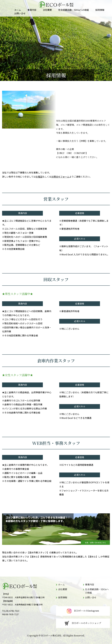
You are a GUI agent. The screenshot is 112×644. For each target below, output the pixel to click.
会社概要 (47, 10)
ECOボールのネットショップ (83, 623)
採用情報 (100, 10)
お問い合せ (20, 13)
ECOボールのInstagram (83, 611)
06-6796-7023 (13, 611)
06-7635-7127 (12, 614)
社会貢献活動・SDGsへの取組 (74, 10)
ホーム (18, 10)
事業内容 (32, 10)
